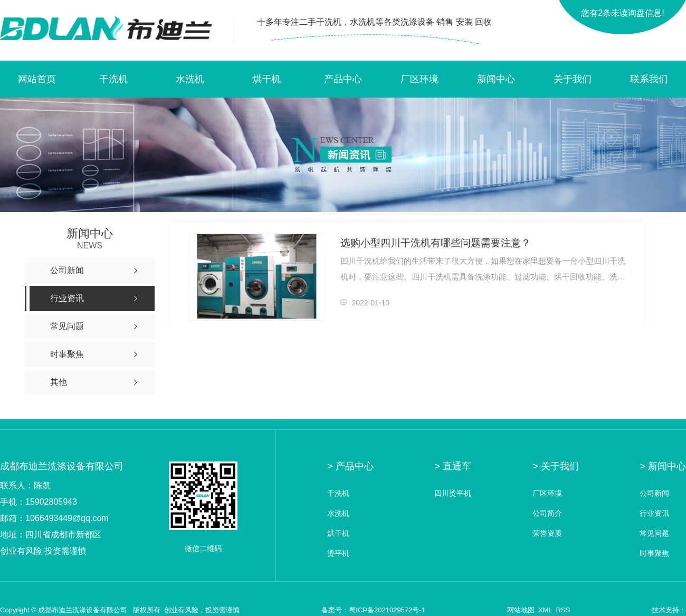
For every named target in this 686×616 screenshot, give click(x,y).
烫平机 (338, 554)
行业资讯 (654, 513)
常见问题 (654, 533)
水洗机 (190, 79)
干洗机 (113, 79)
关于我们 (573, 79)
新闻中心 (496, 79)
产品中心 (343, 79)
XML (545, 610)
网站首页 (37, 79)
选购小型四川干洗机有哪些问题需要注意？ (436, 243)
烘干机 (266, 79)
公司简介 (547, 513)
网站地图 (521, 610)
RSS (563, 610)
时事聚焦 (654, 554)
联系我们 (649, 79)
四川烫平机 (453, 493)
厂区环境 (420, 79)
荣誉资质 (547, 533)
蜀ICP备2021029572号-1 (387, 610)
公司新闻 (654, 493)
